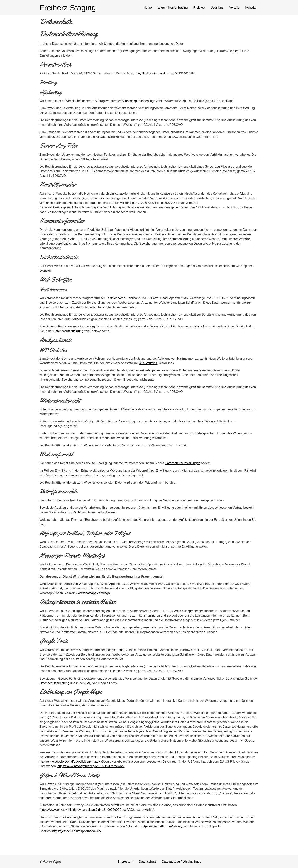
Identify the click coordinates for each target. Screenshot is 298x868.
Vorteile (234, 8)
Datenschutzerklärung (68, 331)
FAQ (89, 683)
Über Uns (217, 8)
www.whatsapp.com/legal (93, 593)
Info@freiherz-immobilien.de (154, 73)
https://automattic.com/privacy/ (163, 826)
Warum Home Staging (173, 8)
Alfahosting (129, 101)
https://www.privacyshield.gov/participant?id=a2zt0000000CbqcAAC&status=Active (97, 810)
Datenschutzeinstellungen (182, 463)
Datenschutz (147, 862)
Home (148, 8)
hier (235, 51)
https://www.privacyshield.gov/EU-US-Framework (91, 766)
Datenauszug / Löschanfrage (181, 862)
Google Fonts (115, 650)
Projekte (199, 8)
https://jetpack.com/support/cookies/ (77, 831)
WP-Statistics (148, 363)
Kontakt (250, 8)
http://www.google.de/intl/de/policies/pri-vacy (70, 762)
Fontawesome (116, 298)
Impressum (126, 862)
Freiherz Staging (68, 8)
